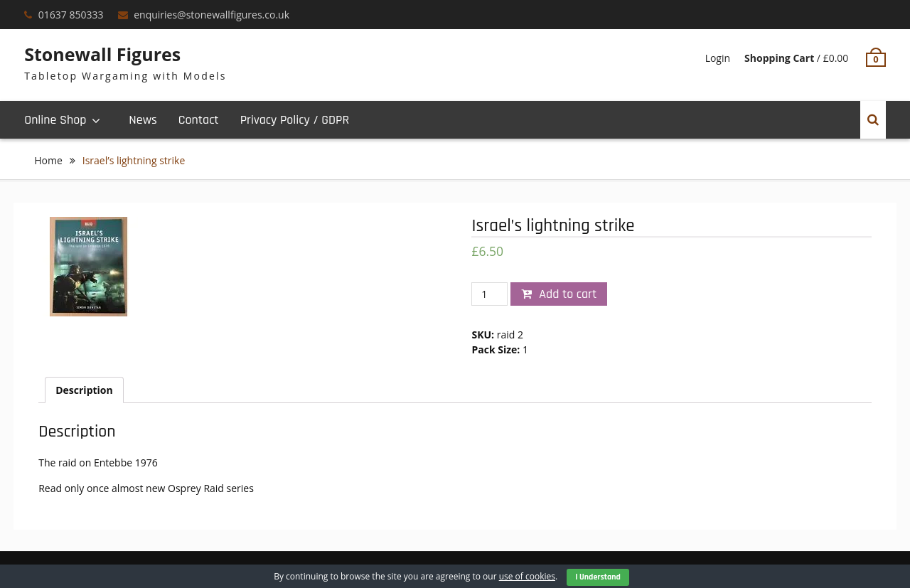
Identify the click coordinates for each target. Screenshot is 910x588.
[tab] (84, 390)
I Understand (598, 577)
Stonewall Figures (102, 54)
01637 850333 (71, 15)
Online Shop (55, 120)
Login (718, 58)
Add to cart (568, 294)
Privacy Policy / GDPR (295, 120)
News (143, 120)
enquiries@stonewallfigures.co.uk (212, 15)
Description (84, 390)
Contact (199, 120)
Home (48, 160)
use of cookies (527, 576)
